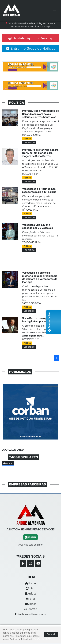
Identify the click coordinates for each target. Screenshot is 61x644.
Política (27, 139)
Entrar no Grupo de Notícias (31, 49)
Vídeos (31, 604)
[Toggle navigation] (54, 10)
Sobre (31, 588)
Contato (30, 609)
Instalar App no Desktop (30, 38)
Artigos (31, 594)
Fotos (31, 599)
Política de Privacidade (30, 614)
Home (30, 583)
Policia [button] (8, 463)
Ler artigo (29, 142)
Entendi (51, 634)
